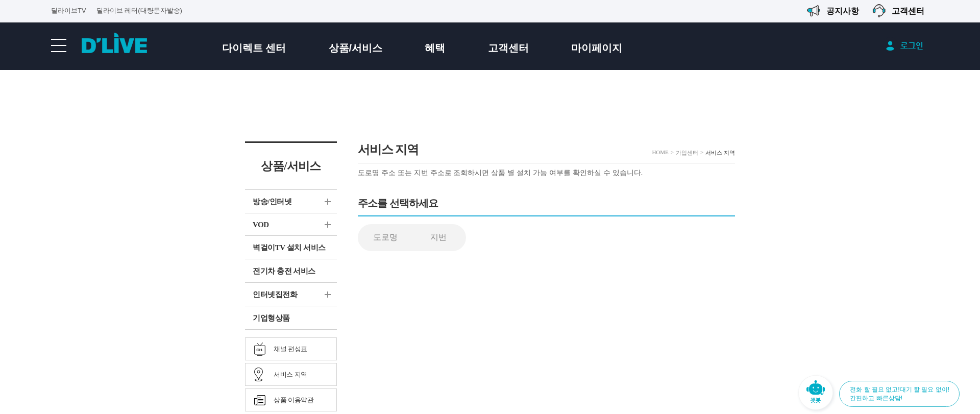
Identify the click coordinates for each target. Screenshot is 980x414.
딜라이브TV (69, 10)
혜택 (435, 48)
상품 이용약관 (294, 400)
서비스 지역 (290, 374)
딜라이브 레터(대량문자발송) (139, 10)
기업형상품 (271, 318)
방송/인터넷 (272, 202)
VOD (261, 225)
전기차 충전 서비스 (284, 271)
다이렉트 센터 (254, 48)
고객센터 (508, 48)
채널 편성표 (290, 349)
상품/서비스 (356, 48)
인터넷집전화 (275, 295)
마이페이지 (597, 48)
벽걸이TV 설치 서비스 (289, 248)
